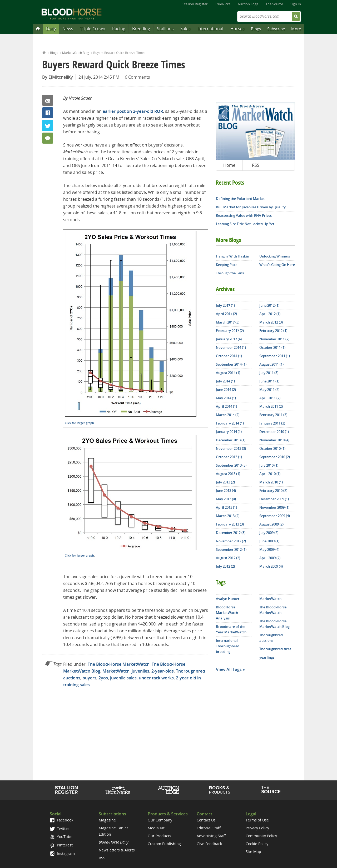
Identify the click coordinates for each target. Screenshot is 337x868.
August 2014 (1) (228, 373)
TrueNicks (223, 4)
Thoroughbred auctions (271, 638)
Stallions (165, 29)
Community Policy (261, 836)
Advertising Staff (211, 836)
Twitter (48, 125)
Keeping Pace (227, 265)
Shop (220, 790)
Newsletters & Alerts (117, 850)
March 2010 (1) (271, 482)
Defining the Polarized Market (240, 199)
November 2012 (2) (231, 541)
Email (48, 100)
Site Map (253, 852)
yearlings (267, 657)
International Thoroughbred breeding (228, 646)
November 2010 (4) (274, 440)
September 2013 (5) (231, 465)
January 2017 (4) (229, 339)
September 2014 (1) (231, 364)
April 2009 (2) (270, 558)
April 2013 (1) (226, 507)
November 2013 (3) (231, 448)
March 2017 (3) (228, 322)
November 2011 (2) (274, 339)
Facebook (48, 113)
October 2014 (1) (229, 356)
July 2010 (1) (269, 465)
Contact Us (206, 820)
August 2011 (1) (271, 364)
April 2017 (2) (226, 314)
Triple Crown (93, 29)
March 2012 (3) (271, 322)
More (296, 29)
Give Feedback (209, 844)
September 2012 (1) (231, 549)
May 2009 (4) (269, 549)
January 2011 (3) (272, 423)
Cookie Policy (257, 844)
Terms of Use (257, 820)
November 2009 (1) (274, 507)
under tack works (156, 678)
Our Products (159, 836)
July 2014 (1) (225, 381)
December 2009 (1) (274, 499)
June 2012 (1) (269, 305)
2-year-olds (163, 671)
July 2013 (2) (225, 482)
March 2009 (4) (271, 566)
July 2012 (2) (225, 566)
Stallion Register (195, 4)
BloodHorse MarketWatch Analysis (227, 613)
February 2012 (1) (273, 331)
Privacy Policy (257, 828)
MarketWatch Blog (76, 53)
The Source (274, 4)
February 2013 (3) (230, 524)
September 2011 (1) (275, 356)
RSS (256, 165)
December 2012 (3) (231, 533)
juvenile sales (123, 678)
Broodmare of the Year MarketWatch (231, 629)
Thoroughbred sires (275, 649)
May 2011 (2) (269, 390)
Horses (237, 29)
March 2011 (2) (271, 406)
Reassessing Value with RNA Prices (244, 215)
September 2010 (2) (275, 457)
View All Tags (229, 669)
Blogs (256, 29)
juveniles (140, 671)
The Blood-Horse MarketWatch (119, 664)
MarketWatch (116, 671)
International (210, 29)
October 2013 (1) (229, 457)
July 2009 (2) (269, 533)
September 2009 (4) (275, 516)
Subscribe (276, 29)
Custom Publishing (164, 844)
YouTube (61, 837)
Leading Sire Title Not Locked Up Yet (245, 224)
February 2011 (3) (273, 415)
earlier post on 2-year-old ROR (133, 111)
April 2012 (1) (270, 314)
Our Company (160, 820)
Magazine (107, 820)
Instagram (62, 853)
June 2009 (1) (269, 541)
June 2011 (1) (269, 381)
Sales (185, 29)
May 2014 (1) (226, 398)
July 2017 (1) (225, 305)
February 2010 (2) (273, 491)
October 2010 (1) (272, 448)
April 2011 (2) (270, 398)
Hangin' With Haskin (232, 256)
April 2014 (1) (226, 406)
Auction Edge (248, 4)
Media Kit (156, 828)
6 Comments (137, 77)
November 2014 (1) (231, 347)
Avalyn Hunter (228, 599)
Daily (51, 29)
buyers (89, 678)
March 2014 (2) (228, 415)
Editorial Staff (209, 828)
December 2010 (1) (274, 432)
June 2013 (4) (226, 491)
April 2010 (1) (270, 474)
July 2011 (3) (269, 373)
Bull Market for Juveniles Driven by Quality (251, 207)
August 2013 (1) (228, 474)
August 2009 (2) (271, 524)
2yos (103, 678)
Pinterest (61, 845)
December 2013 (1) (231, 440)
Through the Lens (230, 273)
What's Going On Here (277, 265)
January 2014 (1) (229, 432)
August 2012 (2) (228, 558)
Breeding (141, 29)
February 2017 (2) (230, 331)
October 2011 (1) (272, 347)
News (68, 29)
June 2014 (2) (226, 390)
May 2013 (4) (226, 499)
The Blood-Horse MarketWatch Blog (274, 624)
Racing (119, 29)
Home (44, 52)
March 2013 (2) (228, 516)
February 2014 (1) (230, 423)
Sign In (296, 4)
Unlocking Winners (275, 256)
